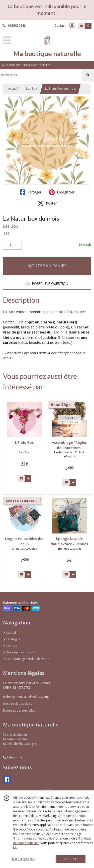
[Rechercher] (88, 75)
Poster (47, 203)
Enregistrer (62, 192)
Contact (60, 26)
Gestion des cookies (17, 704)
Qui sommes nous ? (18, 652)
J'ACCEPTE (71, 859)
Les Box (32, 89)
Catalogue (12, 639)
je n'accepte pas (24, 859)
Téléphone (13, 757)
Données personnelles (19, 710)
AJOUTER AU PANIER (47, 266)
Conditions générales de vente (26, 659)
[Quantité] (12, 245)
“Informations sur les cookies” (34, 838)
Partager (31, 192)
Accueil (13, 89)
